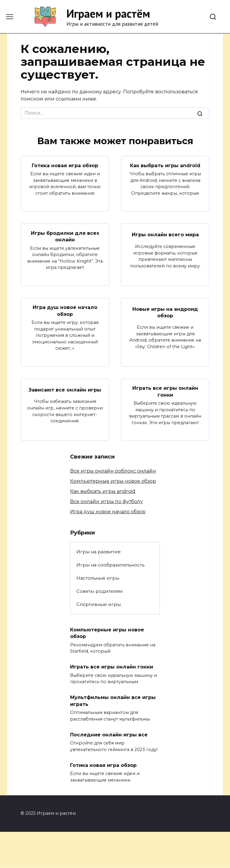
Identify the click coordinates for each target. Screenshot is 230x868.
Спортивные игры (99, 604)
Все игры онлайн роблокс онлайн (113, 471)
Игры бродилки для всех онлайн (65, 236)
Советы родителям (99, 591)
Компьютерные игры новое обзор (113, 481)
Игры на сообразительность (110, 565)
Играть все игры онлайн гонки (165, 391)
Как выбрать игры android (165, 165)
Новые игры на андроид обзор (165, 312)
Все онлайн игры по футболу (106, 501)
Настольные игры (98, 578)
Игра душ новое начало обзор (65, 311)
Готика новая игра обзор (65, 165)
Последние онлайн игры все (109, 734)
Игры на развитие (99, 552)
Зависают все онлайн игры (65, 390)
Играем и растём (108, 13)
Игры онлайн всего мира (165, 235)
